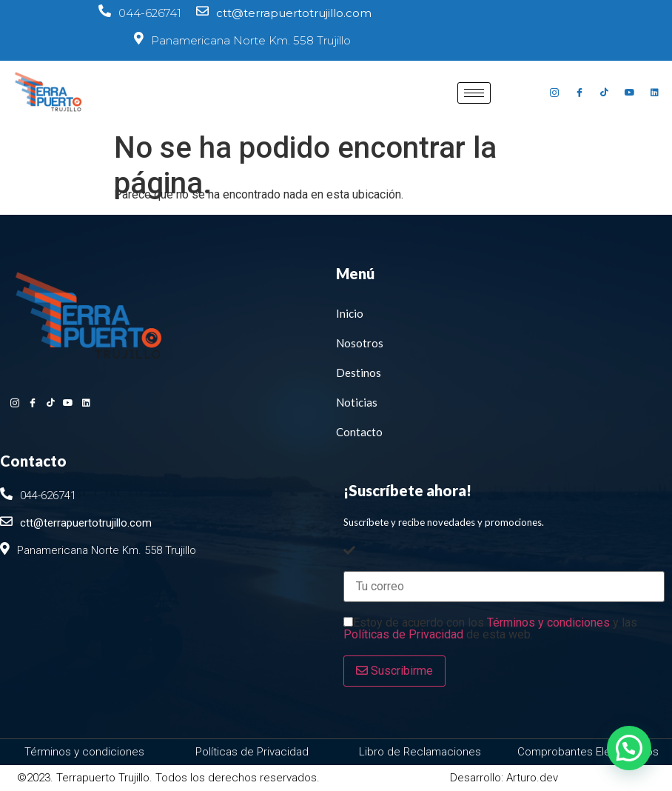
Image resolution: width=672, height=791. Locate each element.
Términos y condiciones (548, 623)
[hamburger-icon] (474, 93)
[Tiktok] (605, 93)
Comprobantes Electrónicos (588, 752)
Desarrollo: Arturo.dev (504, 778)
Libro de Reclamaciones (420, 752)
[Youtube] (630, 93)
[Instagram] (554, 93)
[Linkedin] (655, 93)
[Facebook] (579, 93)
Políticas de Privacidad (403, 634)
